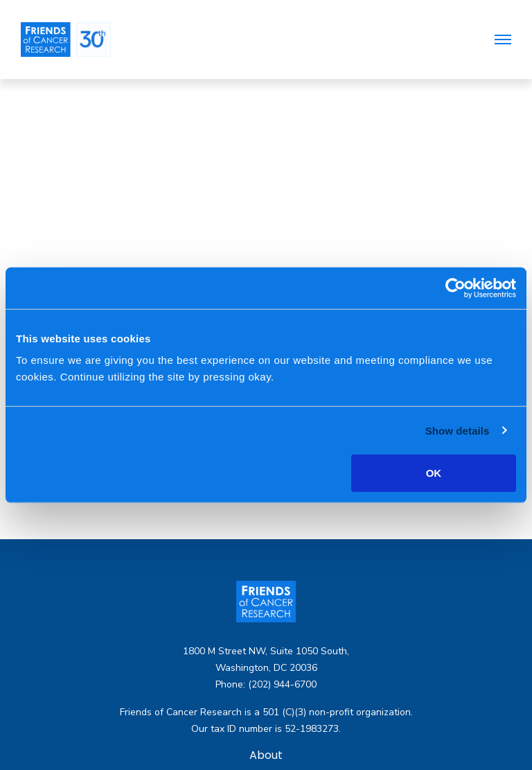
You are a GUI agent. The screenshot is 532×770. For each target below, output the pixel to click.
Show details (458, 430)
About (266, 756)
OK (434, 473)
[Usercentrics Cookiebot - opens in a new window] (455, 288)
